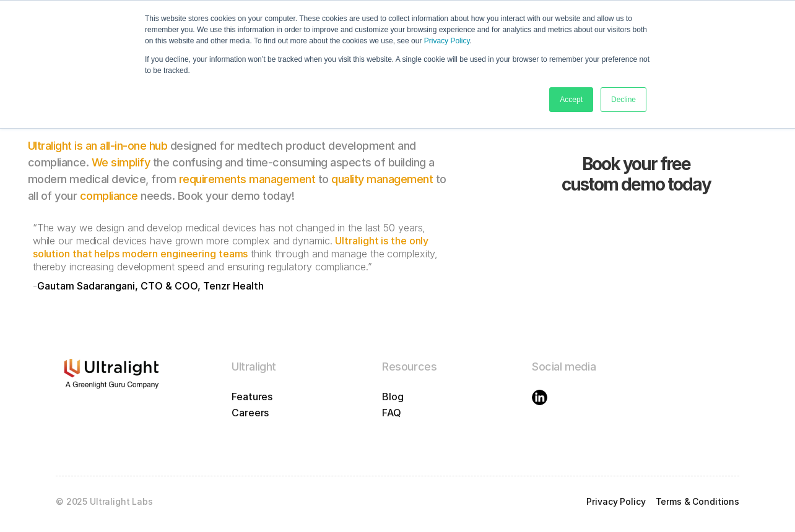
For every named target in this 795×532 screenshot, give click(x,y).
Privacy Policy (447, 41)
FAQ (392, 413)
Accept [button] (571, 100)
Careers (250, 413)
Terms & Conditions (697, 501)
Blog (393, 397)
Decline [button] (623, 100)
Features (252, 397)
